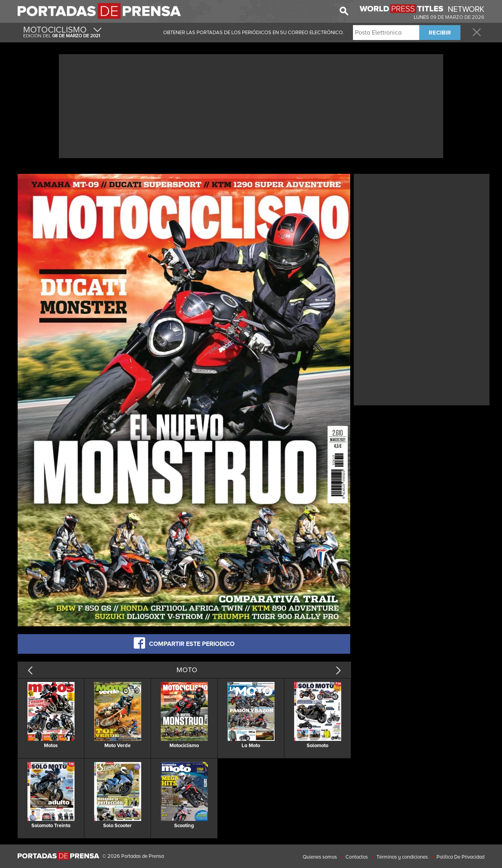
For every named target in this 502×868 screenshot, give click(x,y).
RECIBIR (440, 33)
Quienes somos (320, 857)
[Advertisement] (251, 105)
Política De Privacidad (460, 857)
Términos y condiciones (402, 857)
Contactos (357, 857)
